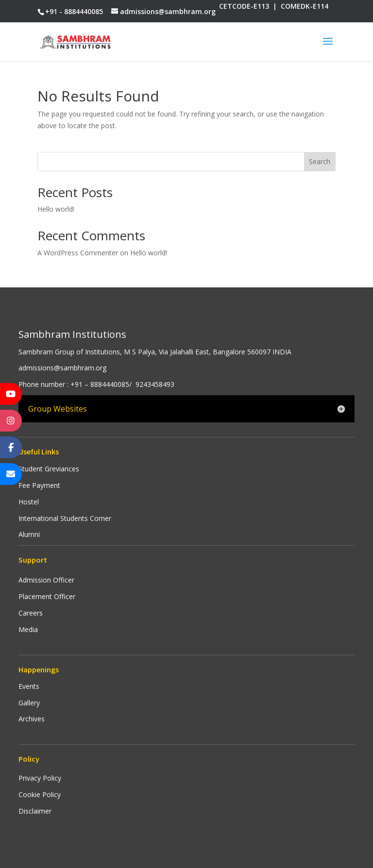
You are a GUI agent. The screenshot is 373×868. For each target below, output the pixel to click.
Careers (31, 613)
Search (320, 161)
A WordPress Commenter (78, 253)
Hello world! (56, 209)
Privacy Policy (40, 778)
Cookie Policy (40, 794)
